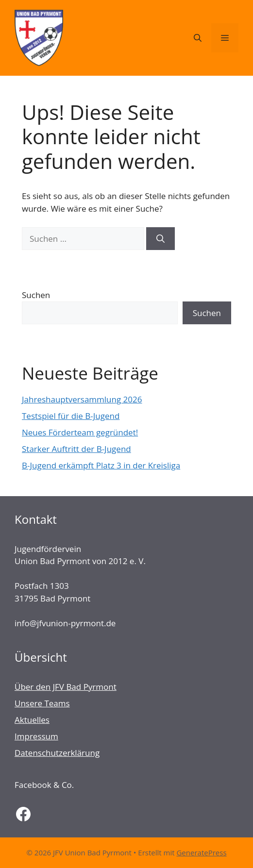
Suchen (36, 295)
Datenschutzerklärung (57, 753)
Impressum (36, 736)
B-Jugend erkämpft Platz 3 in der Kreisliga (101, 465)
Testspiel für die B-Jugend (71, 416)
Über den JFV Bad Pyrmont (66, 687)
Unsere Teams (42, 703)
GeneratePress (201, 852)
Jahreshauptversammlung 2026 (82, 399)
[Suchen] (160, 239)
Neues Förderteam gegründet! (80, 432)
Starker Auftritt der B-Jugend (76, 449)
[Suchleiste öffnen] (198, 38)
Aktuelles (32, 720)
